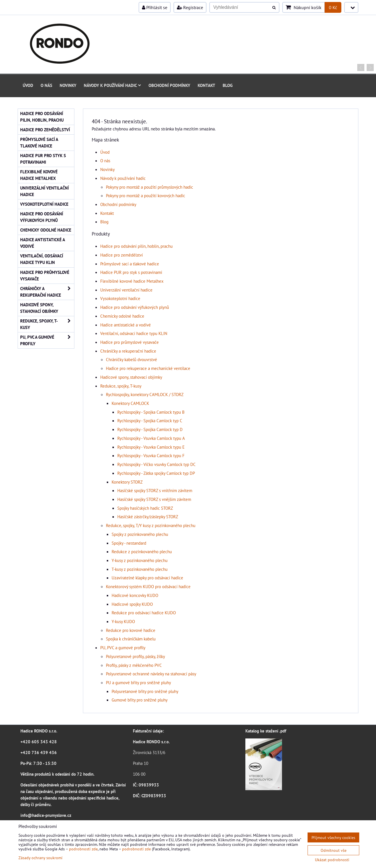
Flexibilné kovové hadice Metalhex (132, 281)
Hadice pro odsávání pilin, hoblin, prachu (136, 246)
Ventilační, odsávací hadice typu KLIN (134, 333)
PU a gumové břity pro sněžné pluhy (138, 682)
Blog (228, 85)
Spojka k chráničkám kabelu (131, 639)
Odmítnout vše (334, 850)
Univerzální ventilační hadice (126, 290)
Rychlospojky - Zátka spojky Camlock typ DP (156, 473)
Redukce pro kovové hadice (131, 630)
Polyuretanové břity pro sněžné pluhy (145, 691)
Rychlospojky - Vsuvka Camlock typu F (151, 455)
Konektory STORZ (127, 482)
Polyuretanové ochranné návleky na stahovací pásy (151, 674)
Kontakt (206, 85)
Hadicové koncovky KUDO (135, 595)
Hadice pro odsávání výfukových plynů (135, 307)
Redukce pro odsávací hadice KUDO (144, 613)
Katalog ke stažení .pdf (266, 731)
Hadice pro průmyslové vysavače (129, 342)
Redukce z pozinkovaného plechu (142, 551)
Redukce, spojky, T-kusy (121, 386)
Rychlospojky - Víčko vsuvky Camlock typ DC (156, 464)
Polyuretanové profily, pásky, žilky (135, 656)
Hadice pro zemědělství (122, 255)
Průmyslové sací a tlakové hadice (130, 264)
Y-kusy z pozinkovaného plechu (140, 560)
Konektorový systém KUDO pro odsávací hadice (148, 586)
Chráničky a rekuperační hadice (128, 351)
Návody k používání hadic (112, 85)
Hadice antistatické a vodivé (126, 325)
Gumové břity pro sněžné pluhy (140, 700)
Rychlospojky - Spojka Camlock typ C (150, 421)
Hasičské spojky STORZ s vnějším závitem (154, 499)
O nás (46, 85)
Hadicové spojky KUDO (132, 604)
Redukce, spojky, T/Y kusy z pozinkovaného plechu (151, 525)
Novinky (68, 85)
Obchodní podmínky (169, 85)
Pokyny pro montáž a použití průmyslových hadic (150, 187)
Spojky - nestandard (129, 543)
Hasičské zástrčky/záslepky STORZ (148, 517)
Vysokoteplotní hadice (120, 298)
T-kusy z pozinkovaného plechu (140, 569)
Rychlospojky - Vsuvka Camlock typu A (151, 438)
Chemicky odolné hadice (122, 316)
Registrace (190, 7)
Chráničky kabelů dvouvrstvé (131, 359)
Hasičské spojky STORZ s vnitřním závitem (155, 490)
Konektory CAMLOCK (130, 403)
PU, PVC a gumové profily (123, 648)
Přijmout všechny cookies (333, 837)
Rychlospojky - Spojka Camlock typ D (150, 429)
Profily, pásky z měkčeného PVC (134, 665)
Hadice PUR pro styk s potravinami (131, 272)
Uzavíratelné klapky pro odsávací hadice (147, 578)
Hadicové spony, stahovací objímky (131, 377)
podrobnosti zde (83, 849)
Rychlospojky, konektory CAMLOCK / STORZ (145, 394)
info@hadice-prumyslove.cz (46, 815)
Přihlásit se (155, 7)
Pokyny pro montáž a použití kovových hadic (146, 195)
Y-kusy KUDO (123, 621)
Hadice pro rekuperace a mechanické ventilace (148, 368)
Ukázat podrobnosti (332, 860)
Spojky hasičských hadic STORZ (145, 508)
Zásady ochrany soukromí (40, 858)
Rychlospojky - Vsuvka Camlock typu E (151, 447)
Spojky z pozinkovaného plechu (140, 534)
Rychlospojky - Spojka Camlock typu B (151, 412)
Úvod (28, 85)
